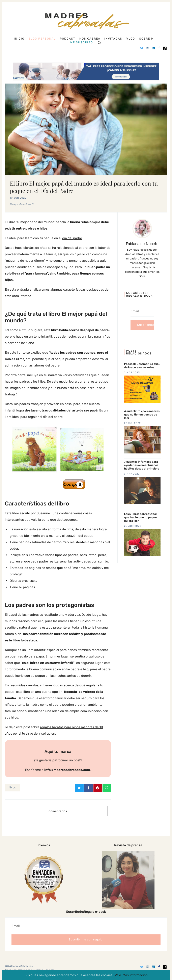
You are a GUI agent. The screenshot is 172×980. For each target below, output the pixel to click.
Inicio (19, 39)
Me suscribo (82, 43)
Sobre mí (147, 39)
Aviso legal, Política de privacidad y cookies (30, 970)
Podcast (68, 39)
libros (12, 788)
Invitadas (113, 39)
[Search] (99, 42)
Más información (135, 975)
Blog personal (42, 39)
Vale (118, 975)
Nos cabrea (90, 39)
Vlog (131, 39)
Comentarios (58, 811)
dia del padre (72, 238)
